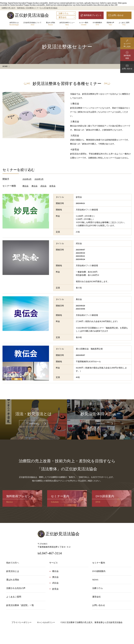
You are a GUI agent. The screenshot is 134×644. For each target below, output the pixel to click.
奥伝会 (34, 186)
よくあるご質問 (124, 24)
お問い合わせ (117, 15)
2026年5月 (39, 179)
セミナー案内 (84, 24)
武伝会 (43, 186)
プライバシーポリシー (21, 622)
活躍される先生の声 (16, 588)
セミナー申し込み (127, 45)
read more (33, 423)
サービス (53, 563)
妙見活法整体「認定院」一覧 (20, 605)
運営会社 (62, 17)
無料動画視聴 (127, 57)
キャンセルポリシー (46, 622)
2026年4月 (27, 179)
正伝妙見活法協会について (32, 24)
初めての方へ (13, 563)
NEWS (95, 580)
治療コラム (63, 13)
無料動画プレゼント (93, 15)
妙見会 (52, 186)
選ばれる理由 (50, 24)
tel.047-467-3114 (50, 553)
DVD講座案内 (97, 24)
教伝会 (25, 186)
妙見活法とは (14, 24)
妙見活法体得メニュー (67, 24)
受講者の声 (110, 24)
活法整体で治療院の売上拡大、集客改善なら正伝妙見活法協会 (94, 622)
